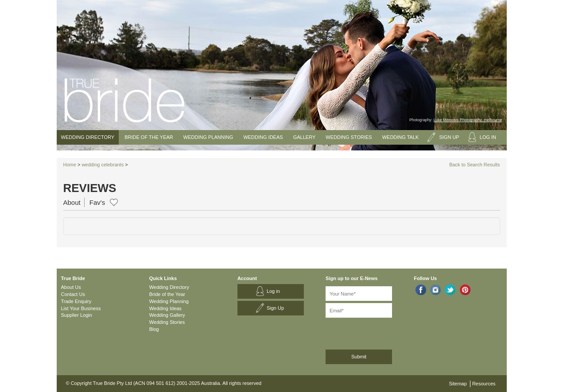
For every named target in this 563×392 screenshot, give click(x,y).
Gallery (305, 137)
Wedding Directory (88, 137)
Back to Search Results (474, 165)
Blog (154, 329)
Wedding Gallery (167, 315)
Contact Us (73, 294)
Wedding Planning (208, 137)
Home (70, 165)
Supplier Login (77, 315)
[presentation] (373, 332)
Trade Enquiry (76, 301)
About (72, 202)
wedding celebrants (103, 165)
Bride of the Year (149, 137)
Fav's (97, 202)
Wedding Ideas (263, 137)
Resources (484, 384)
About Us (71, 287)
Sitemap (458, 384)
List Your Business (81, 308)
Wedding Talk (401, 137)
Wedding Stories (349, 137)
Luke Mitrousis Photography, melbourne (468, 120)
